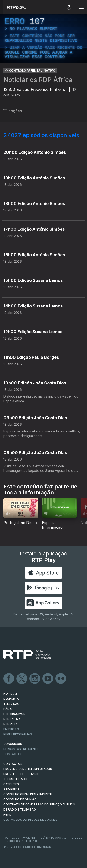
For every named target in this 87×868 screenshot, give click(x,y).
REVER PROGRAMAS (18, 734)
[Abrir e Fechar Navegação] (81, 8)
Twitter (22, 679)
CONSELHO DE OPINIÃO (20, 799)
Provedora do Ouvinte (22, 774)
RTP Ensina (12, 719)
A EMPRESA (12, 789)
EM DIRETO (11, 729)
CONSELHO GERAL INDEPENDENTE (28, 794)
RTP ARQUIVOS (14, 714)
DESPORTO (11, 699)
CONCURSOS (13, 744)
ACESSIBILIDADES (16, 779)
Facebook (9, 679)
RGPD (7, 815)
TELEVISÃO (11, 704)
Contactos (13, 754)
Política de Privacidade (19, 838)
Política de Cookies (53, 838)
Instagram (35, 679)
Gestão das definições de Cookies (30, 820)
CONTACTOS (13, 764)
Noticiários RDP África (38, 80)
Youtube (48, 679)
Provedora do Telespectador (28, 769)
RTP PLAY (10, 724)
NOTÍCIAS (10, 694)
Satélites (11, 784)
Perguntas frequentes (22, 749)
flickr (61, 679)
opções (13, 111)
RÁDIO (8, 709)
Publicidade (29, 841)
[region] (43, 38)
